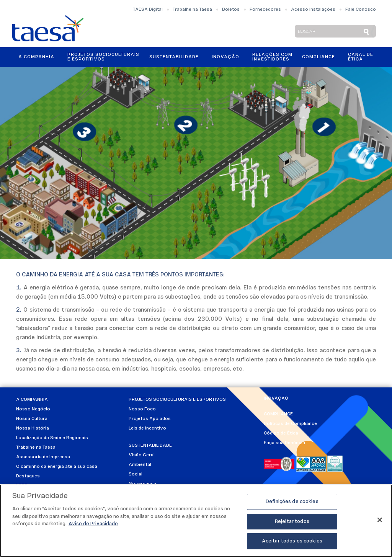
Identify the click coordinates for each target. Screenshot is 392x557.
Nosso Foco (142, 409)
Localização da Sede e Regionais (52, 438)
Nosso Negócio (33, 409)
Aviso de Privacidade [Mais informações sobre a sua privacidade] (93, 524)
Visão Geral (142, 455)
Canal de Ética (361, 57)
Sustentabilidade (174, 57)
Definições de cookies (292, 502)
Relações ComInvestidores (272, 57)
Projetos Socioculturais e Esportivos (103, 57)
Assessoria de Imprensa (43, 457)
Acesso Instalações (313, 10)
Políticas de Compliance (290, 424)
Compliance (318, 57)
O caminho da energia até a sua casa (57, 467)
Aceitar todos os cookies (292, 541)
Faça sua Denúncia (284, 443)
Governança (142, 484)
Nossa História (33, 428)
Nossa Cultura (32, 419)
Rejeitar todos (292, 522)
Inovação (225, 57)
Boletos (231, 10)
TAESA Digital (148, 10)
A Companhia (36, 57)
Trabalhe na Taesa (192, 10)
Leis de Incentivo (147, 428)
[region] (196, 521)
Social (136, 474)
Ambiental (140, 465)
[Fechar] (380, 520)
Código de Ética (281, 433)
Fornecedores (265, 10)
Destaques (28, 476)
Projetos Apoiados (150, 419)
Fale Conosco (361, 10)
